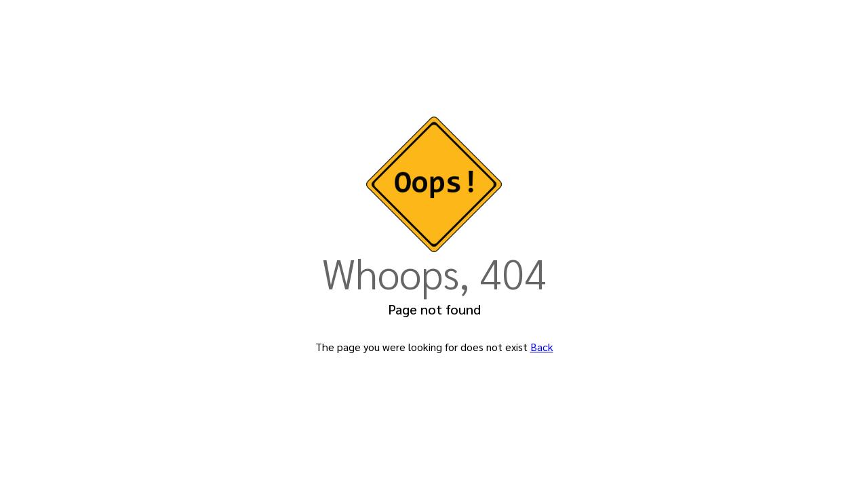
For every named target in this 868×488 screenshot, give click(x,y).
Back (542, 347)
